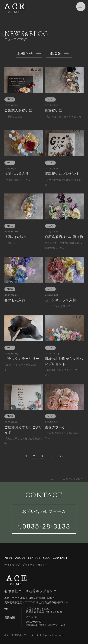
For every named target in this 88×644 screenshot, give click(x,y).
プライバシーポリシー (35, 565)
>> (61, 456)
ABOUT (20, 558)
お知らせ (25, 54)
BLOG (55, 54)
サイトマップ (12, 565)
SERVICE (34, 558)
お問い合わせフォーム (44, 511)
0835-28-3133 (46, 526)
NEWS (9, 558)
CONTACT (60, 558)
